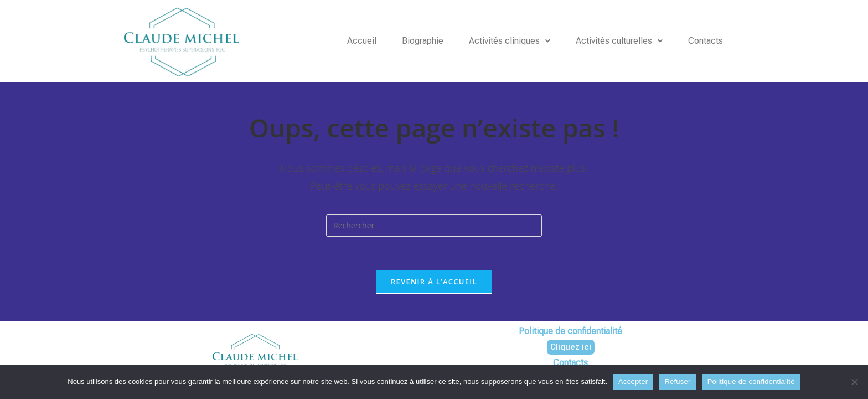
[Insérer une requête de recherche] (434, 226)
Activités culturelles (619, 41)
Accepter (633, 382)
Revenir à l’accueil (434, 282)
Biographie (423, 41)
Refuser (677, 382)
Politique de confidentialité (751, 382)
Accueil (362, 41)
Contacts (706, 41)
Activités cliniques (510, 41)
